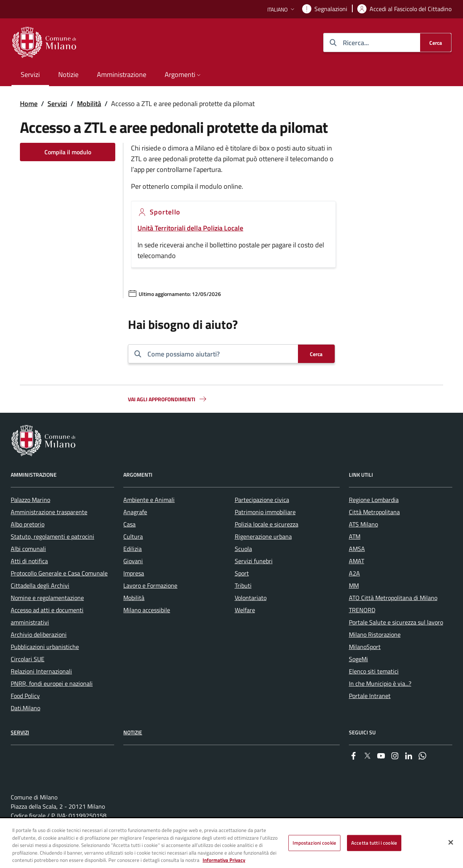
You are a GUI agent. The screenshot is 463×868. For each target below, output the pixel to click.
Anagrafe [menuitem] (135, 512)
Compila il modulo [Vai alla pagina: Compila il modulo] (68, 152)
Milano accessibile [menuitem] (147, 610)
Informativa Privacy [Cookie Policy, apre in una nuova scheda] (224, 860)
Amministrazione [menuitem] (122, 74)
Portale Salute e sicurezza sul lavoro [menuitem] (396, 622)
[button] (282, 9)
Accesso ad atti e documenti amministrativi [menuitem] (47, 616)
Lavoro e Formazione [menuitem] (150, 585)
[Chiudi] (451, 843)
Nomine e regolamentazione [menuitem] (47, 598)
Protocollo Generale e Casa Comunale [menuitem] (59, 573)
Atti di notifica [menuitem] (29, 561)
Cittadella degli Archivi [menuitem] (40, 585)
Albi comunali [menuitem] (28, 549)
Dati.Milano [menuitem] (25, 708)
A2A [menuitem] (354, 573)
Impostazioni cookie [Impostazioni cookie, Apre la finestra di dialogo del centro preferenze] (314, 843)
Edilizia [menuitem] (133, 549)
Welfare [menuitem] (245, 610)
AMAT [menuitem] (357, 561)
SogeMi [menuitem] (358, 659)
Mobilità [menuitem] (134, 598)
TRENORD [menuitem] (362, 610)
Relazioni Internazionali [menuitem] (41, 671)
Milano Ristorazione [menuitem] (375, 634)
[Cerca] (436, 43)
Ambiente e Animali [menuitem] (149, 500)
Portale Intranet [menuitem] (370, 696)
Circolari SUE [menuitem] (28, 659)
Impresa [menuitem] (134, 573)
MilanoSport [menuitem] (365, 647)
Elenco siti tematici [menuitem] (374, 671)
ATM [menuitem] (355, 536)
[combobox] (220, 354)
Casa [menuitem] (129, 524)
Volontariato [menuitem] (251, 598)
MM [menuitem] (354, 585)
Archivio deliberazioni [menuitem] (39, 634)
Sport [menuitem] (242, 573)
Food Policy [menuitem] (25, 696)
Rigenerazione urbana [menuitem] (263, 536)
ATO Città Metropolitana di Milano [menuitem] (393, 598)
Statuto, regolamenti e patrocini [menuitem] (52, 536)
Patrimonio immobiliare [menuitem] (265, 512)
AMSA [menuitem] (357, 549)
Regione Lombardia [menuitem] (374, 500)
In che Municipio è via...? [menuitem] (380, 683)
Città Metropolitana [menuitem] (374, 512)
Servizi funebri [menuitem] (254, 561)
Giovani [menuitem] (133, 561)
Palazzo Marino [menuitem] (30, 500)
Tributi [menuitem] (243, 585)
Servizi (57, 104)
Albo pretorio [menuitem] (28, 524)
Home (29, 104)
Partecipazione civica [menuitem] (262, 500)
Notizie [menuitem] (68, 74)
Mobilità (89, 104)
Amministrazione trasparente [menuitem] (49, 512)
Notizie (133, 732)
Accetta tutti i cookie (374, 843)
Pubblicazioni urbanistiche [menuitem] (45, 647)
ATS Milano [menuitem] (363, 524)
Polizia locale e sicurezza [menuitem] (267, 524)
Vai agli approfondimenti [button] (168, 399)
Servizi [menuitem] (30, 74)
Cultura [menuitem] (133, 536)
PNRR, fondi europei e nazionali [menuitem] (52, 683)
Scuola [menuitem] (243, 549)
